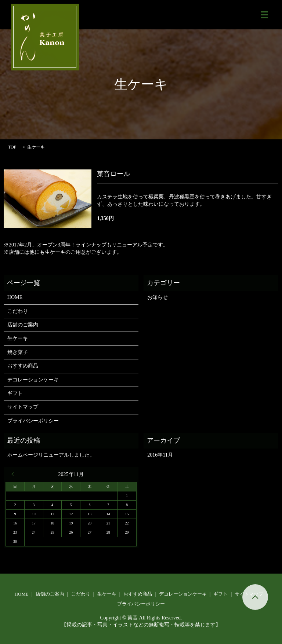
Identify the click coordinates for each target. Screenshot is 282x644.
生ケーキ (18, 338)
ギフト (15, 393)
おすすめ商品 (23, 366)
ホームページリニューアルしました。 (51, 455)
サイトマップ (23, 407)
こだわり (18, 311)
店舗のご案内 (23, 325)
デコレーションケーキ (33, 380)
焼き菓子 (18, 352)
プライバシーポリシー (33, 421)
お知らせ (158, 297)
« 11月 (14, 474)
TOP (12, 147)
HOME (15, 297)
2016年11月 (160, 455)
